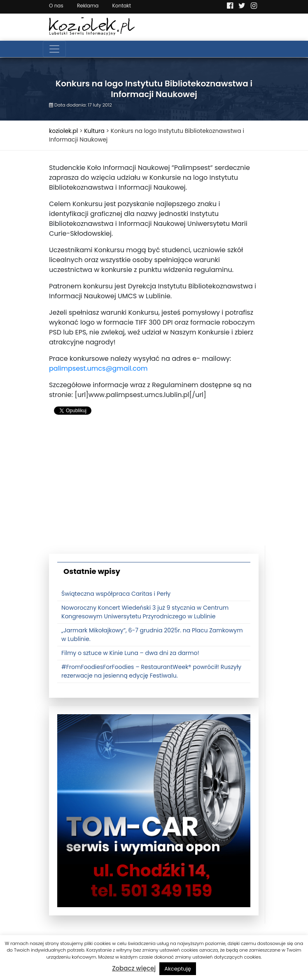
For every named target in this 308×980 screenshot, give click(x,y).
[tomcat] (154, 810)
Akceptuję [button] (178, 969)
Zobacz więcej (134, 968)
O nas (56, 6)
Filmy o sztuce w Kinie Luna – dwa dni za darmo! (130, 653)
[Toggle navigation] (54, 49)
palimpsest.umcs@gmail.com (98, 368)
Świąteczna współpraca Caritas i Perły (116, 594)
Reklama (88, 6)
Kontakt (122, 6)
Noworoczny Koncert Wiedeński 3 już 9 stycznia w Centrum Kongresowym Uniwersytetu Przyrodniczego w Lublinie (145, 612)
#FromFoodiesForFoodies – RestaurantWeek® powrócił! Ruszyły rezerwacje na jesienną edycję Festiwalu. (151, 671)
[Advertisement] (154, 488)
